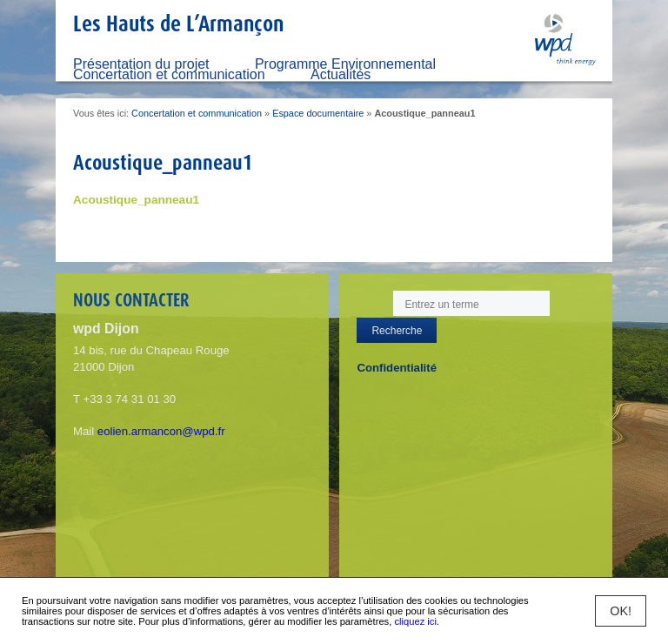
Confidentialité (397, 368)
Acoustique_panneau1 (136, 200)
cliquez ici (415, 621)
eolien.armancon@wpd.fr (161, 431)
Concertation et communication (169, 74)
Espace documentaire (318, 113)
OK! (621, 611)
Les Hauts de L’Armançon (178, 23)
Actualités (341, 74)
